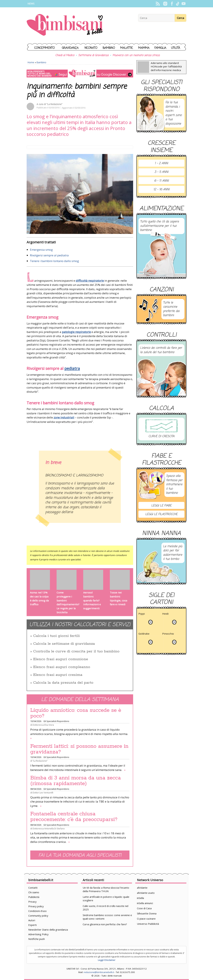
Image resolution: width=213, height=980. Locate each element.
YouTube (183, 4)
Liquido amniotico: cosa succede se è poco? (76, 713)
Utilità (176, 48)
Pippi (142, 614)
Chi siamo (34, 892)
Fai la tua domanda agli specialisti (80, 855)
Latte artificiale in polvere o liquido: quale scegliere (106, 899)
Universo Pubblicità (148, 924)
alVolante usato (146, 893)
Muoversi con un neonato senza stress (136, 55)
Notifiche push (37, 939)
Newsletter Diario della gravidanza (48, 930)
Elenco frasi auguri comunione (61, 659)
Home (31, 62)
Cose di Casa (144, 908)
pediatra (72, 368)
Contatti (33, 888)
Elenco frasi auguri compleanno (62, 667)
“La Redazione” (54, 104)
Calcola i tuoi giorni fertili (56, 636)
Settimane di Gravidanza (93, 55)
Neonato (91, 48)
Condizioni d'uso (37, 911)
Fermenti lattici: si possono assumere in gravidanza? (79, 749)
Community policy (38, 916)
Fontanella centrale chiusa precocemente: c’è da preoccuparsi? (74, 817)
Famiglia (160, 48)
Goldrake (144, 634)
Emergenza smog (41, 250)
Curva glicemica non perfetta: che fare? (105, 924)
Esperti (32, 925)
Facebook (172, 4)
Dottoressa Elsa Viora (43, 725)
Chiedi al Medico (65, 55)
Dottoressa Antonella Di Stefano (49, 829)
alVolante (142, 888)
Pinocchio (168, 634)
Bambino (109, 48)
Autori (32, 920)
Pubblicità (34, 897)
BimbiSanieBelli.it (65, 25)
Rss (158, 4)
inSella (140, 898)
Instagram (165, 4)
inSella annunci (145, 903)
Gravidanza (70, 48)
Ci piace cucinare (146, 919)
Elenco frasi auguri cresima (58, 675)
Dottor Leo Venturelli (43, 793)
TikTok (178, 4)
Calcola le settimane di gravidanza (64, 644)
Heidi (165, 614)
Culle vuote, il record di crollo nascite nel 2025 (106, 908)
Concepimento (45, 48)
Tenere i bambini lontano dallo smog (54, 261)
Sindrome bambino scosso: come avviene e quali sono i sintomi (107, 917)
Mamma (144, 48)
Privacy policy (36, 906)
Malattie (127, 48)
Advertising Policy (38, 934)
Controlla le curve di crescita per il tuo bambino (76, 651)
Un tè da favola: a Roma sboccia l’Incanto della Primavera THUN (106, 889)
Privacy (32, 902)
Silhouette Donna (147, 913)
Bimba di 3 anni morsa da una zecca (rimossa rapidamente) (76, 781)
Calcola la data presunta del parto (63, 683)
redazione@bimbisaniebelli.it (99, 972)
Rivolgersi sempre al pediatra (49, 255)
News (31, 4)
